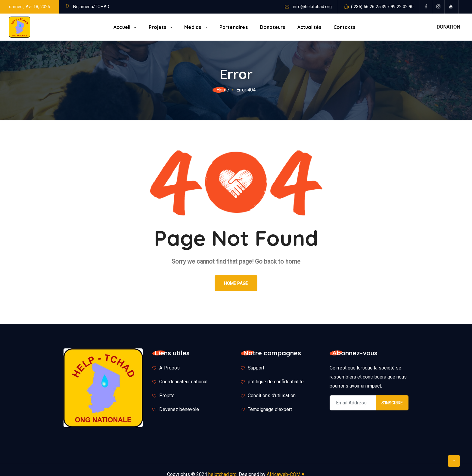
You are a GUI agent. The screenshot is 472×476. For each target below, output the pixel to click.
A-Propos (169, 368)
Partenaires (234, 27)
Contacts (345, 27)
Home (223, 90)
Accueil (122, 27)
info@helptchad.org (312, 7)
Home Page (236, 283)
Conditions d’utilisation (272, 396)
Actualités (309, 27)
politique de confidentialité (276, 382)
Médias (193, 27)
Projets (157, 27)
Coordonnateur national (183, 382)
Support (256, 368)
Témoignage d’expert (270, 409)
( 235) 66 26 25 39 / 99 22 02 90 (382, 7)
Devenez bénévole (179, 409)
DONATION (448, 27)
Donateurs (273, 27)
